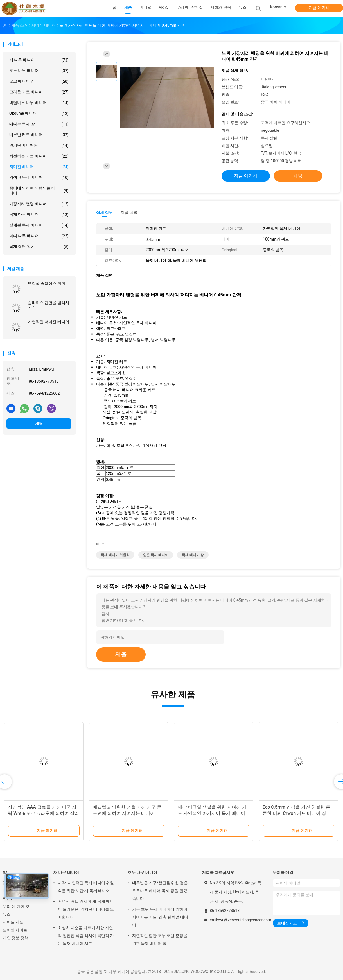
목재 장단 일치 (39, 247)
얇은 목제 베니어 (156, 555)
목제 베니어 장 (193, 555)
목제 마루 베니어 (39, 215)
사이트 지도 (13, 922)
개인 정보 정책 (16, 938)
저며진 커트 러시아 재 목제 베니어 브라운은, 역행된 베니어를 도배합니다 (86, 909)
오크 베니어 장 (39, 81)
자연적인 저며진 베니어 (48, 322)
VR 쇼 (8, 899)
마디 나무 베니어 (39, 236)
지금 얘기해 (319, 8)
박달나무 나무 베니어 (39, 103)
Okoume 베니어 (39, 114)
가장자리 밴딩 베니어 (39, 204)
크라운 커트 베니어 (39, 92)
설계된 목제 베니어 (39, 225)
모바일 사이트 (15, 930)
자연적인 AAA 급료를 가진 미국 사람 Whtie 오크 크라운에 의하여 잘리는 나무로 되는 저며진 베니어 (43, 813)
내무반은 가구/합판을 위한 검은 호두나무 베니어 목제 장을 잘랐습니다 (160, 891)
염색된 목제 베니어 (39, 178)
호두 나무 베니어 (39, 71)
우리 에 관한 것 (16, 906)
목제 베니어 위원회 (115, 555)
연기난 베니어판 (39, 146)
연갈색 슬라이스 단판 (47, 283)
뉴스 (7, 914)
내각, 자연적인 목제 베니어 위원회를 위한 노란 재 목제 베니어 (86, 887)
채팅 (39, 423)
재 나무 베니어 (39, 60)
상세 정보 (105, 212)
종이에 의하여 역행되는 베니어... (39, 190)
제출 (121, 654)
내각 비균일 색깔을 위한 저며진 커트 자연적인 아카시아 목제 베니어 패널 (212, 813)
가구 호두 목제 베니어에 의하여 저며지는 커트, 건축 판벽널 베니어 (160, 917)
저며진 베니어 (39, 167)
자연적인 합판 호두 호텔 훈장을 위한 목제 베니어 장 (160, 940)
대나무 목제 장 (39, 124)
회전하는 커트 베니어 (39, 156)
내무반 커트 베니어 (39, 135)
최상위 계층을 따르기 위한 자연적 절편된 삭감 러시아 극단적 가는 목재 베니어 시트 (86, 936)
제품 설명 (129, 212)
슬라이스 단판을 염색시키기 (48, 305)
